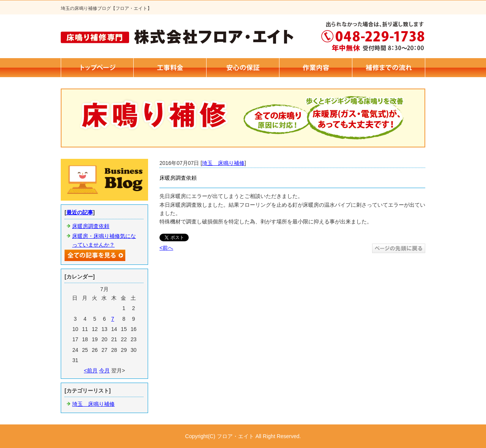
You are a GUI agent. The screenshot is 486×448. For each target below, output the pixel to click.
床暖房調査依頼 (91, 226)
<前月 (91, 370)
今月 (104, 370)
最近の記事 (80, 212)
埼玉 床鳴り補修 (223, 163)
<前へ (166, 248)
